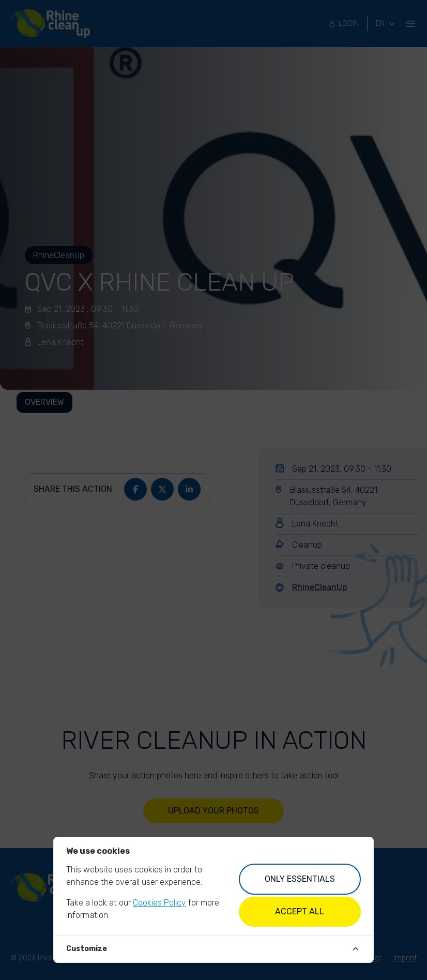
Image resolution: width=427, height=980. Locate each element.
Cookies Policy (159, 903)
